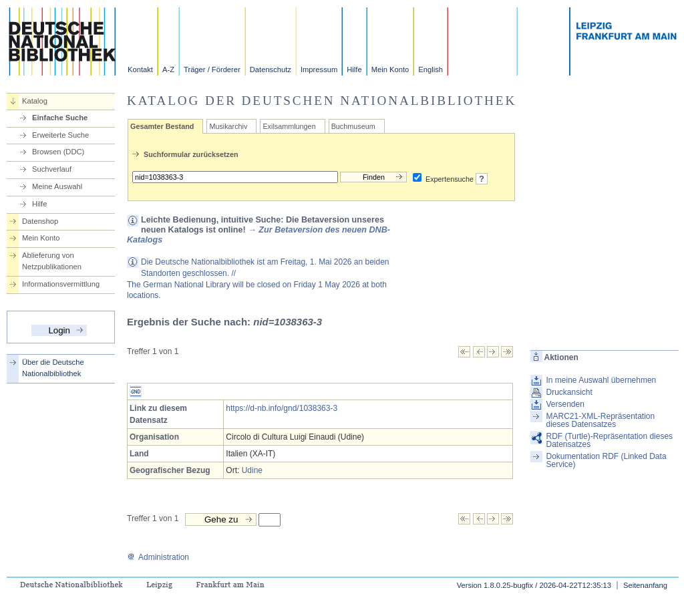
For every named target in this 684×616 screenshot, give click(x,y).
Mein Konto (390, 69)
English (431, 69)
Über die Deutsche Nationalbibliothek (53, 368)
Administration (158, 557)
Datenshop (40, 221)
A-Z (168, 69)
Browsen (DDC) (58, 152)
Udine (252, 470)
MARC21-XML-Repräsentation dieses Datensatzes (600, 420)
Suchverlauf (52, 169)
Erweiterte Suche (60, 135)
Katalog (35, 101)
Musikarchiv (228, 126)
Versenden (565, 404)
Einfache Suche (60, 118)
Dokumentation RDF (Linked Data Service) (606, 460)
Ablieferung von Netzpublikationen (52, 261)
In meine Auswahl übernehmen (601, 380)
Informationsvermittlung (61, 284)
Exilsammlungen (289, 126)
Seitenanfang (645, 585)
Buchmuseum (353, 126)
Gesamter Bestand (162, 126)
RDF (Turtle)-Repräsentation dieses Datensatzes (609, 440)
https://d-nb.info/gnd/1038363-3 (282, 408)
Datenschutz (271, 69)
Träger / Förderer (212, 69)
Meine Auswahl (57, 186)
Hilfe (354, 69)
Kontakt (140, 69)
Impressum (319, 69)
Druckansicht (569, 392)
